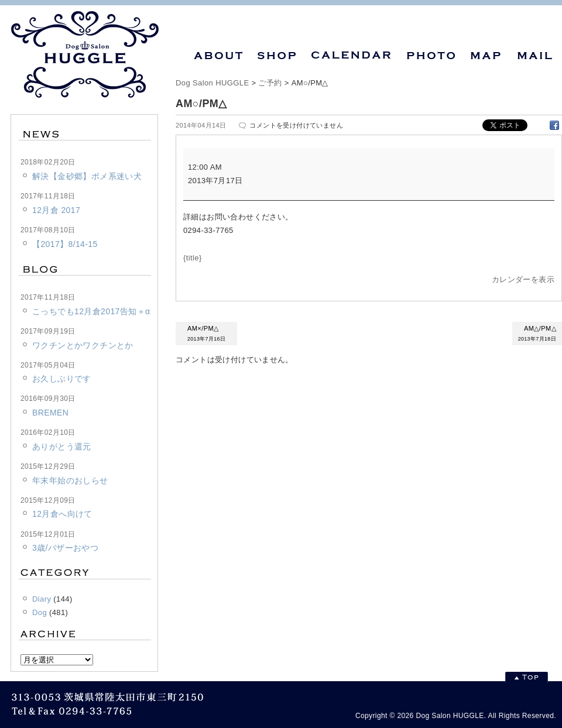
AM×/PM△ (206, 334)
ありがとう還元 (62, 447)
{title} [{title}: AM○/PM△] (193, 258)
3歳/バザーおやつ (65, 548)
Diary (42, 599)
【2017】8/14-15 (65, 244)
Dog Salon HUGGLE (212, 83)
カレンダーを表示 (523, 279)
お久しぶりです (62, 379)
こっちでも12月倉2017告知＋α (91, 311)
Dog (40, 612)
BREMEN (50, 413)
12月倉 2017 (56, 210)
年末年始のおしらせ (70, 480)
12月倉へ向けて (62, 514)
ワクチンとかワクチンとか (83, 345)
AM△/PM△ (537, 334)
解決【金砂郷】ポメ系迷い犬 (87, 176)
